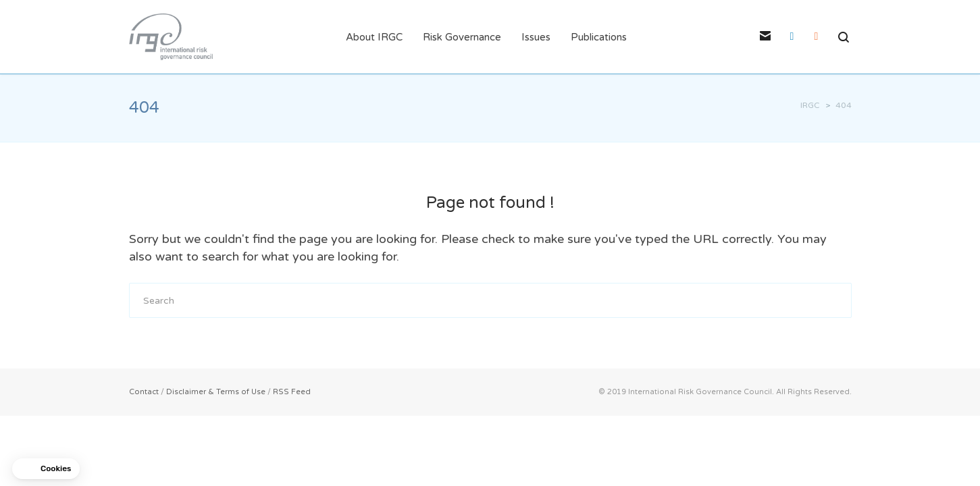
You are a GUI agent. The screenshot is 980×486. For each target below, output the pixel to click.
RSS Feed (292, 392)
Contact (144, 392)
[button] (46, 469)
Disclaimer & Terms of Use (216, 392)
